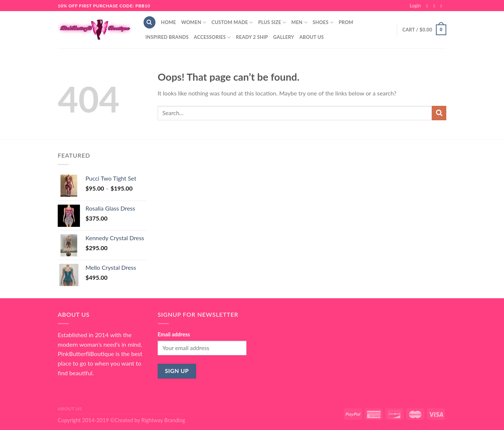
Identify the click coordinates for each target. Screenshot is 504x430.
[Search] (149, 22)
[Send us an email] (443, 6)
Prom (346, 22)
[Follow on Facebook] (429, 6)
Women (194, 22)
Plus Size (272, 22)
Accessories (212, 37)
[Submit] (439, 113)
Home (169, 22)
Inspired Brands (167, 37)
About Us (312, 37)
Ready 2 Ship (252, 37)
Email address (174, 334)
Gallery (284, 37)
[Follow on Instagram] (436, 6)
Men (299, 22)
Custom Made (232, 22)
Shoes (323, 22)
